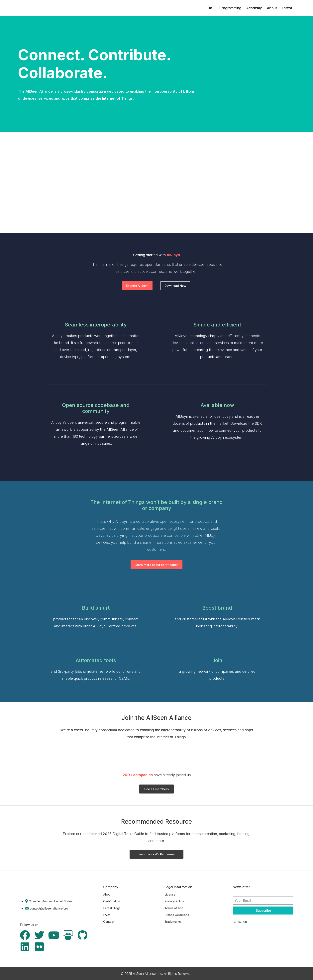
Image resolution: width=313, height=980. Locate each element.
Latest (287, 8)
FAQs (107, 915)
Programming (230, 8)
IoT (212, 8)
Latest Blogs (112, 908)
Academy (254, 8)
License (170, 894)
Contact (109, 922)
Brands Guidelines (177, 915)
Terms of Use (174, 908)
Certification (112, 901)
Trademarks (173, 922)
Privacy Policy (174, 901)
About (272, 8)
